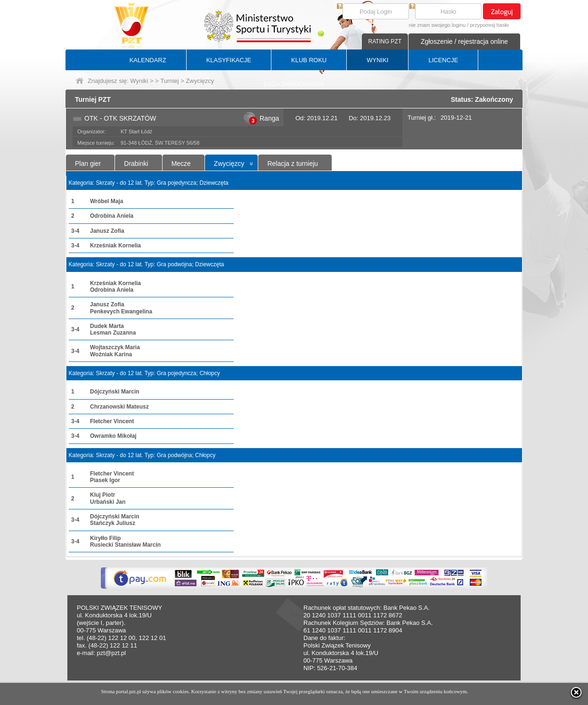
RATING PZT (385, 41)
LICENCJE (443, 60)
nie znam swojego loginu (437, 25)
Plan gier (88, 164)
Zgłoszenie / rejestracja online (464, 41)
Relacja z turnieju (292, 164)
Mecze (181, 164)
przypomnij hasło (489, 25)
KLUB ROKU (309, 60)
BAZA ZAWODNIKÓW (294, 84)
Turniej (169, 81)
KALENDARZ (148, 60)
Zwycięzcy (229, 164)
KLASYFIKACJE (229, 60)
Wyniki (139, 81)
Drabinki (136, 164)
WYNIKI (377, 60)
